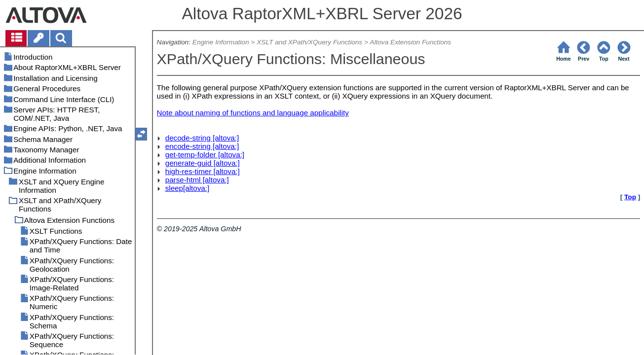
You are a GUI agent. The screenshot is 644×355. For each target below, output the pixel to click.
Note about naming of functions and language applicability (253, 113)
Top (630, 197)
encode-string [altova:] (202, 146)
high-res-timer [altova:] (203, 171)
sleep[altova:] (188, 188)
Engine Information (221, 42)
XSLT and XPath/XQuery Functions (309, 42)
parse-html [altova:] (197, 180)
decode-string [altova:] (202, 138)
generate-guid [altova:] (203, 163)
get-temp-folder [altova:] (205, 155)
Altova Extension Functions (410, 42)
